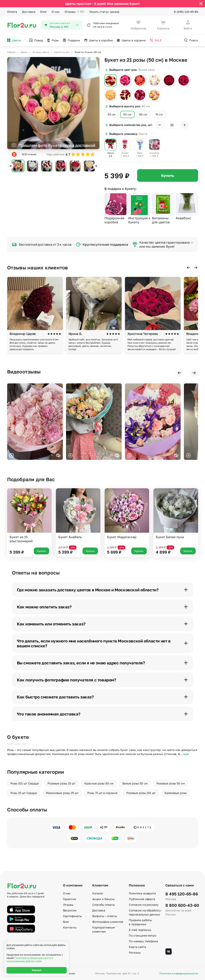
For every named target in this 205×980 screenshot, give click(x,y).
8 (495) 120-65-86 (186, 12)
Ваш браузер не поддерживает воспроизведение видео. (35, 422)
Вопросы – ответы (105, 916)
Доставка (29, 12)
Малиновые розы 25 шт (62, 793)
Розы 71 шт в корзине (102, 793)
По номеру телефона (143, 941)
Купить (168, 175)
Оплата (12, 12)
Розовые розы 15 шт (61, 783)
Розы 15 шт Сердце (24, 793)
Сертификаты (72, 916)
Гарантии (70, 899)
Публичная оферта (142, 899)
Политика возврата (142, 893)
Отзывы (74, 12)
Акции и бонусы (103, 899)
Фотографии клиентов (108, 922)
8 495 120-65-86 (182, 894)
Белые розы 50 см (135, 783)
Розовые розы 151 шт (141, 793)
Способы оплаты (104, 905)
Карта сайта (137, 947)
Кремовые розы (176, 793)
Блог (43, 12)
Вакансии (70, 910)
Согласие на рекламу (144, 905)
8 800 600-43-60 (182, 905)
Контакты (70, 927)
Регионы (135, 953)
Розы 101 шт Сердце (24, 783)
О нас (56, 12)
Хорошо (37, 970)
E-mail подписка (140, 930)
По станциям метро (143, 935)
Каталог (98, 893)
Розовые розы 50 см (171, 783)
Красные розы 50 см (99, 783)
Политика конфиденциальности (179, 974)
